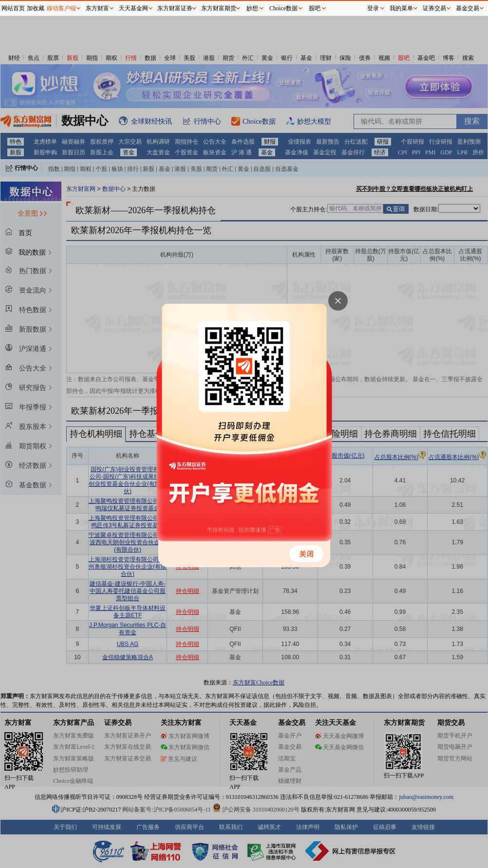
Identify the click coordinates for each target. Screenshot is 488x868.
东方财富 (97, 8)
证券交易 (434, 8)
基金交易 (468, 8)
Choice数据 (283, 8)
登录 (373, 8)
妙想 (252, 8)
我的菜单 (401, 8)
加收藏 (36, 8)
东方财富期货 (219, 8)
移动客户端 (61, 8)
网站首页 (13, 8)
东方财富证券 (175, 8)
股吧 (315, 8)
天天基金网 (133, 8)
